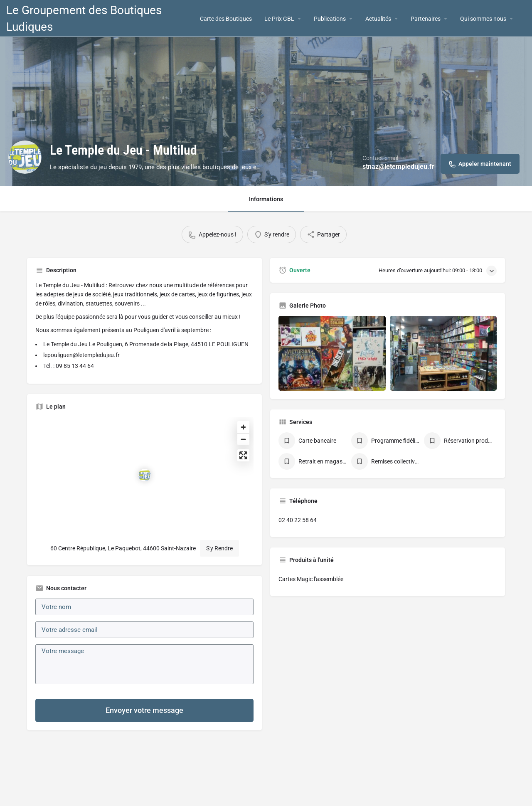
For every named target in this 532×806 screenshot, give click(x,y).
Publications (330, 19)
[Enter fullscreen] (243, 455)
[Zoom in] (243, 427)
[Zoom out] (243, 439)
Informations (266, 199)
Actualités (378, 19)
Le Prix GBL (279, 19)
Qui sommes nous (483, 19)
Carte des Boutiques (226, 19)
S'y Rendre (219, 548)
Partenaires (426, 19)
